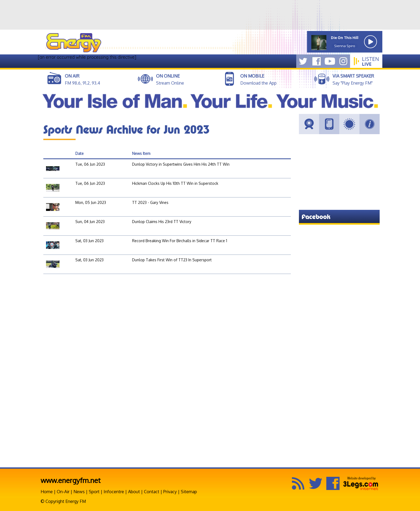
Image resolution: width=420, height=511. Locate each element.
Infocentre (114, 492)
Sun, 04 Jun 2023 (90, 222)
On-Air (63, 492)
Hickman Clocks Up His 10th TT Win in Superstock (175, 183)
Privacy (170, 492)
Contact (152, 492)
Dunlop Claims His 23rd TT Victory (162, 222)
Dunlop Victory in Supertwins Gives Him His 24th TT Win (181, 164)
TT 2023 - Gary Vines (150, 202)
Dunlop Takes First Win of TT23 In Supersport (172, 260)
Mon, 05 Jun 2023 (91, 202)
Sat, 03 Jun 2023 (89, 241)
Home (47, 492)
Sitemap (189, 492)
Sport (94, 492)
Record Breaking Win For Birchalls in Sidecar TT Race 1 (180, 241)
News (79, 492)
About (134, 492)
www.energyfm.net (71, 480)
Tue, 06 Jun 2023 (90, 164)
